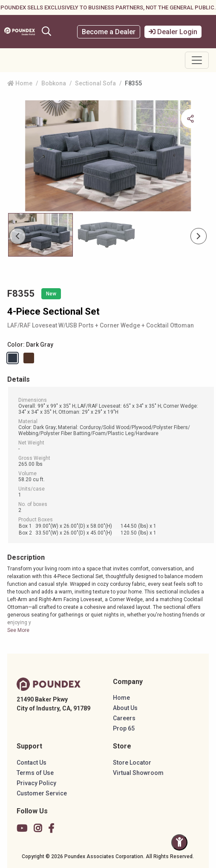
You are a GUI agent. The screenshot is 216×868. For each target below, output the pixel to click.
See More (18, 630)
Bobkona (54, 83)
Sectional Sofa (95, 83)
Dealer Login (173, 32)
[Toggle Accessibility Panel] (179, 842)
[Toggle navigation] (197, 60)
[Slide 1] (107, 235)
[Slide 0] (40, 235)
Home (20, 83)
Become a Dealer (109, 32)
